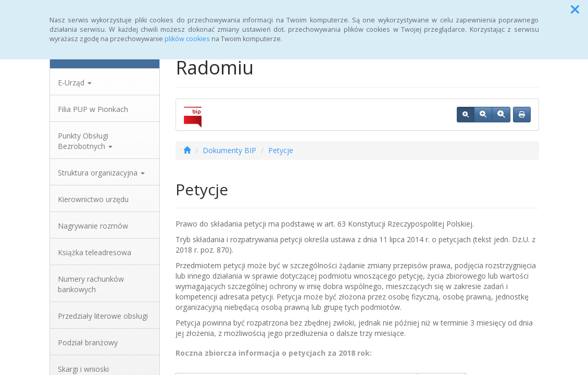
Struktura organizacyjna (101, 173)
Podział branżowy (88, 342)
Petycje (281, 150)
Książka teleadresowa (95, 252)
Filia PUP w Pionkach (93, 109)
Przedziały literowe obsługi (103, 316)
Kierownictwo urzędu (93, 199)
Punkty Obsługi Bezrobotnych (85, 141)
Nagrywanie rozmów (93, 226)
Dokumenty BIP (229, 150)
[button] (575, 9)
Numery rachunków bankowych (91, 284)
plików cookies (187, 39)
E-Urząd (75, 83)
